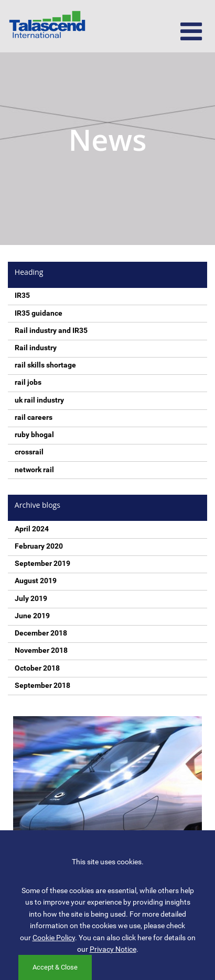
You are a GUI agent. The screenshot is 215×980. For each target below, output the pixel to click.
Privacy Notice (113, 949)
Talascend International (47, 26)
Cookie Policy (54, 938)
